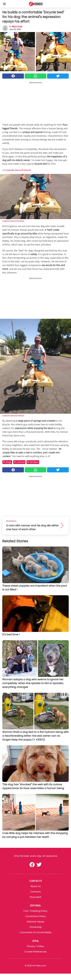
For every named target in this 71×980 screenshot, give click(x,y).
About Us (36, 886)
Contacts (35, 892)
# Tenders (33, 462)
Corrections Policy (35, 916)
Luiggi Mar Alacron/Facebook (18, 170)
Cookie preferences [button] (35, 952)
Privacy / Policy (35, 946)
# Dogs (7, 462)
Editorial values (35, 922)
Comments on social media (36, 932)
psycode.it (35, 897)
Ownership (36, 927)
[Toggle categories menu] (4, 4)
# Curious (19, 462)
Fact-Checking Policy (35, 911)
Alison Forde (17, 26)
